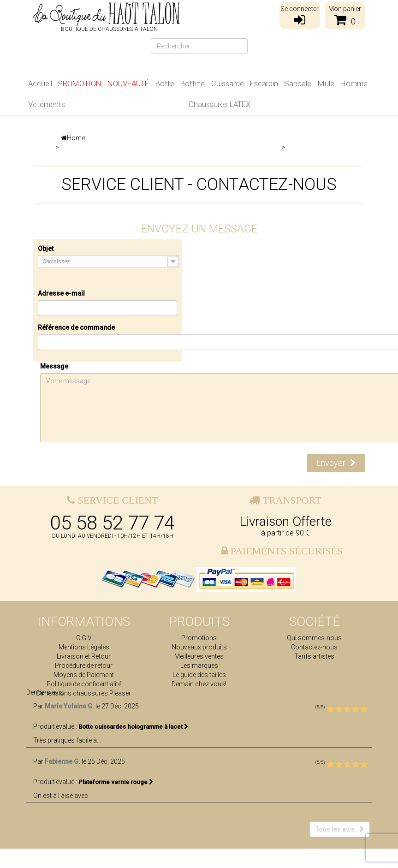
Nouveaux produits (199, 647)
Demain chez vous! (199, 684)
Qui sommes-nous (314, 638)
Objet (46, 249)
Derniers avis (45, 712)
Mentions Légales (84, 647)
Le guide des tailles (199, 675)
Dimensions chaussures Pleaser (84, 693)
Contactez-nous (314, 647)
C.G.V (84, 638)
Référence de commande (76, 327)
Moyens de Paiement (84, 675)
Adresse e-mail (61, 293)
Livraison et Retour (84, 656)
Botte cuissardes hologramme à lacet (134, 746)
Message (54, 366)
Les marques (199, 666)
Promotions (199, 638)
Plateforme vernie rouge (116, 801)
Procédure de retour (84, 666)
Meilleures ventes (199, 656)
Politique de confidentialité (84, 684)
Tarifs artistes (314, 656)
